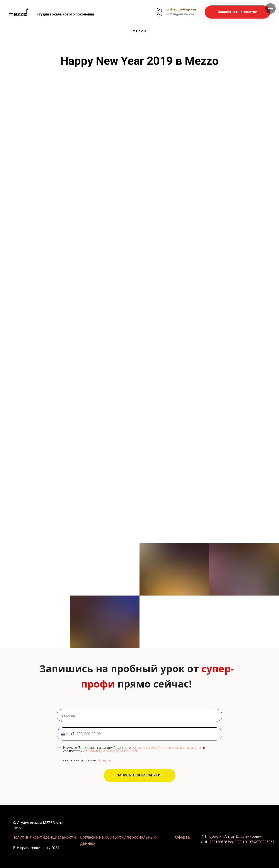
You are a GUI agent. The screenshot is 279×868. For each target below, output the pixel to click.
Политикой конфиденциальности (114, 751)
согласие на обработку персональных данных (167, 747)
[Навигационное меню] (270, 9)
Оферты (104, 760)
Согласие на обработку (103, 837)
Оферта (182, 837)
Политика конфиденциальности (44, 837)
